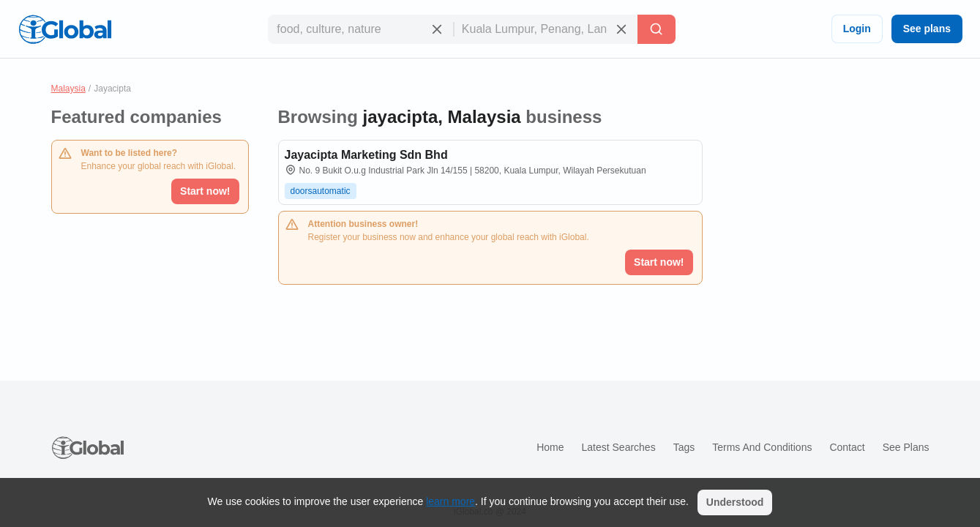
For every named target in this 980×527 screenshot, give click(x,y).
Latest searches (618, 447)
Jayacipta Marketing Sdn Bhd (366, 155)
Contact (847, 447)
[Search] (657, 29)
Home (550, 447)
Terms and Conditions (762, 447)
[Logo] (65, 29)
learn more (450, 501)
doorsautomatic (321, 191)
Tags (684, 447)
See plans (927, 29)
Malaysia (68, 89)
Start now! (205, 191)
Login (857, 29)
